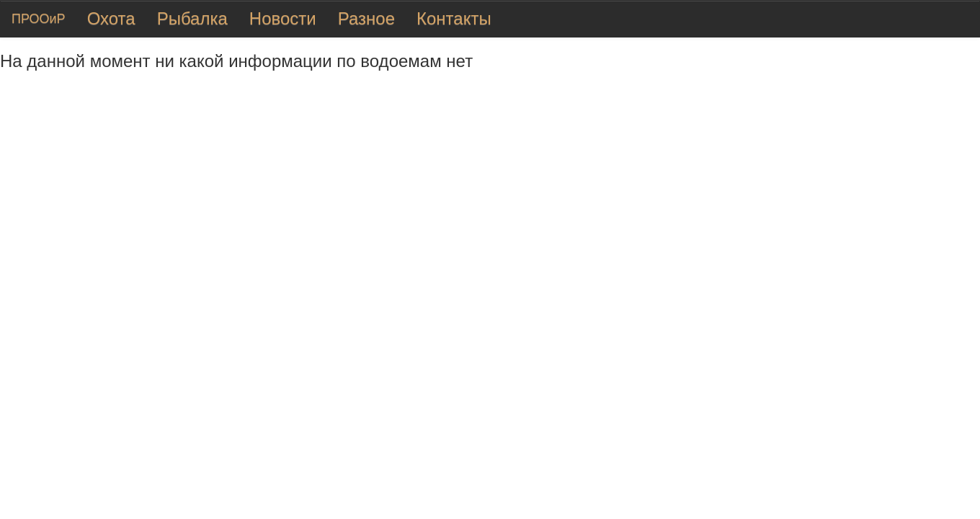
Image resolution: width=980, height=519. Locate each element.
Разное (366, 18)
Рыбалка (192, 18)
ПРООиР (39, 19)
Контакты (454, 18)
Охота (111, 18)
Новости (283, 18)
